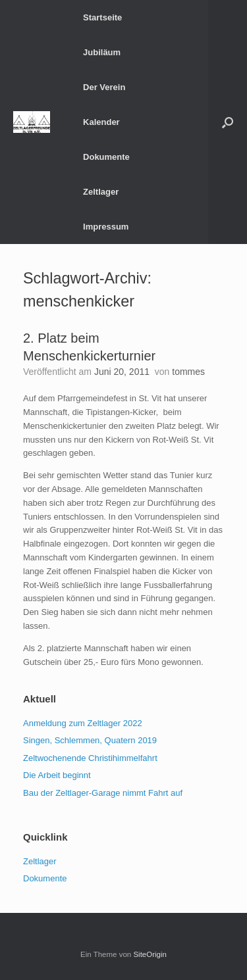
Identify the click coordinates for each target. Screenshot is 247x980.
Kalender (101, 122)
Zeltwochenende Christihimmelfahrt (90, 758)
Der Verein (104, 87)
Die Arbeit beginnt (57, 775)
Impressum (106, 227)
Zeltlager (101, 192)
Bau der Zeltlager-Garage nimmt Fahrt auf (103, 793)
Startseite (102, 17)
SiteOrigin (150, 954)
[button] (228, 122)
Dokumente (106, 157)
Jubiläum (102, 52)
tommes (188, 372)
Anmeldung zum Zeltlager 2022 (83, 723)
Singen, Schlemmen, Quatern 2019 (90, 740)
